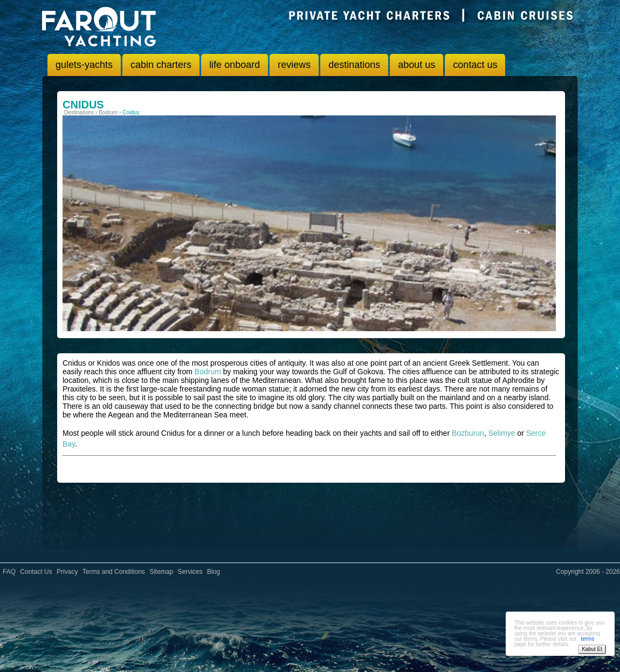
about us (416, 65)
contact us (475, 65)
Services (190, 572)
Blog (213, 572)
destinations (354, 65)
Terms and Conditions (114, 572)
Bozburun (468, 433)
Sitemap (161, 572)
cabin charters (161, 65)
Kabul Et (592, 649)
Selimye (502, 433)
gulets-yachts (84, 65)
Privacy (67, 572)
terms (587, 639)
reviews (294, 65)
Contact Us (36, 572)
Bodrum (208, 372)
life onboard (235, 65)
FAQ (9, 572)
